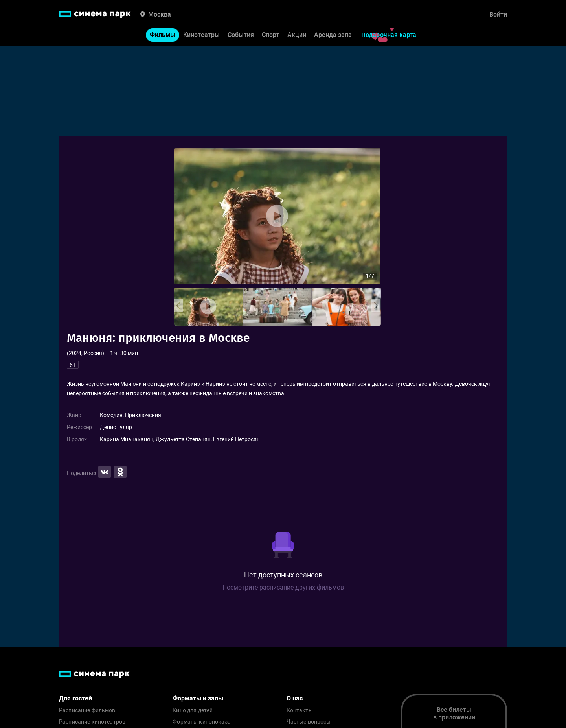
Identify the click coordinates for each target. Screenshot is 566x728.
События (241, 35)
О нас (295, 698)
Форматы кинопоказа (202, 722)
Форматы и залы (198, 698)
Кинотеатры (201, 35)
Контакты (300, 710)
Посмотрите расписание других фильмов (283, 587)
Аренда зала (333, 35)
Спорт (271, 35)
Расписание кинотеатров (92, 722)
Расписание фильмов (87, 710)
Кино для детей (193, 710)
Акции (297, 35)
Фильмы (163, 35)
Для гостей (75, 698)
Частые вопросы (309, 722)
